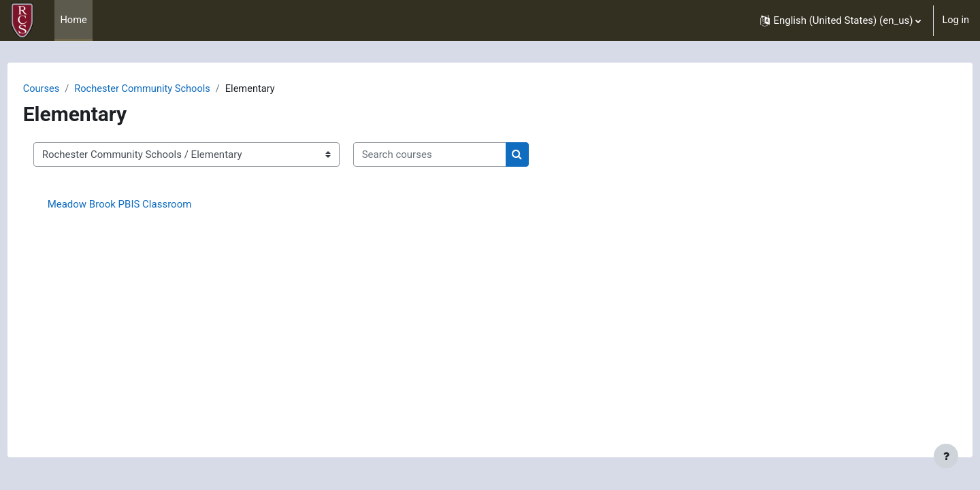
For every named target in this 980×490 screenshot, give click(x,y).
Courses (67, 89)
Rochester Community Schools (170, 89)
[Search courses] (455, 156)
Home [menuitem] (73, 20)
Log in (955, 20)
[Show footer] (946, 456)
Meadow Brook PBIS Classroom (145, 205)
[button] (840, 20)
